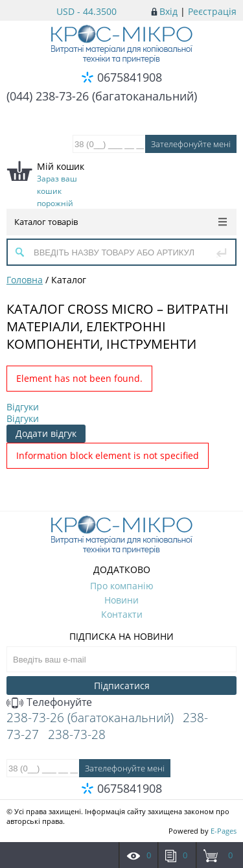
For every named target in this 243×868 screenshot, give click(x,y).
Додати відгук (46, 433)
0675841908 (130, 77)
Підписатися (122, 686)
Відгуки (23, 407)
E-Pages (224, 831)
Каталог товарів (121, 222)
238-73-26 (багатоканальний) (90, 718)
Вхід (168, 11)
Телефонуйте (49, 702)
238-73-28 (77, 734)
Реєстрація (212, 11)
